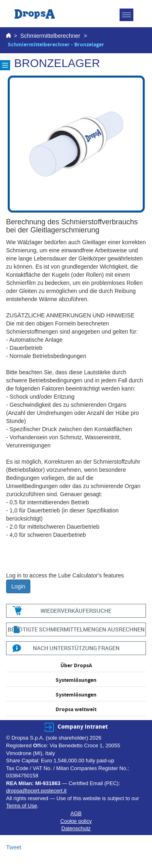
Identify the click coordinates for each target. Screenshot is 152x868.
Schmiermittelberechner (50, 36)
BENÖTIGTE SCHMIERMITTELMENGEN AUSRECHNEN (76, 629)
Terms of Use (22, 806)
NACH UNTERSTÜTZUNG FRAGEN (76, 648)
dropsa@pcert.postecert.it (36, 791)
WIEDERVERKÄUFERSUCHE (76, 611)
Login (18, 586)
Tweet (14, 847)
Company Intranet (83, 727)
